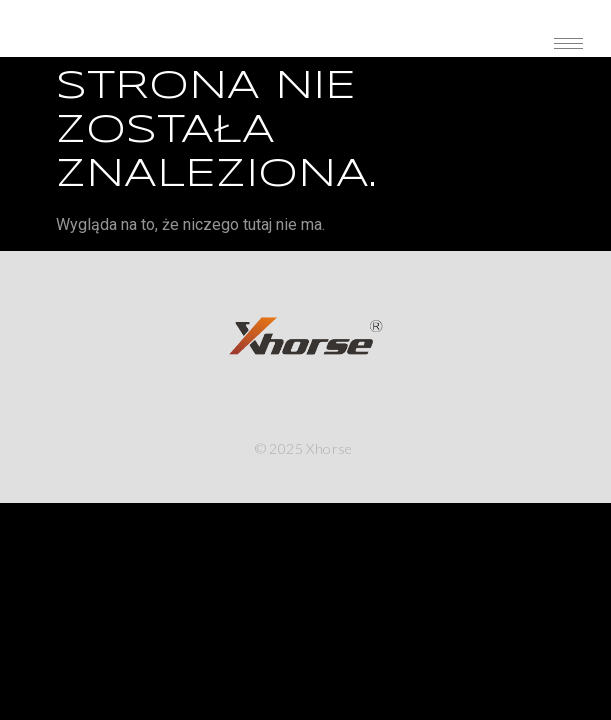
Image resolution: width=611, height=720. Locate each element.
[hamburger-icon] (568, 43)
